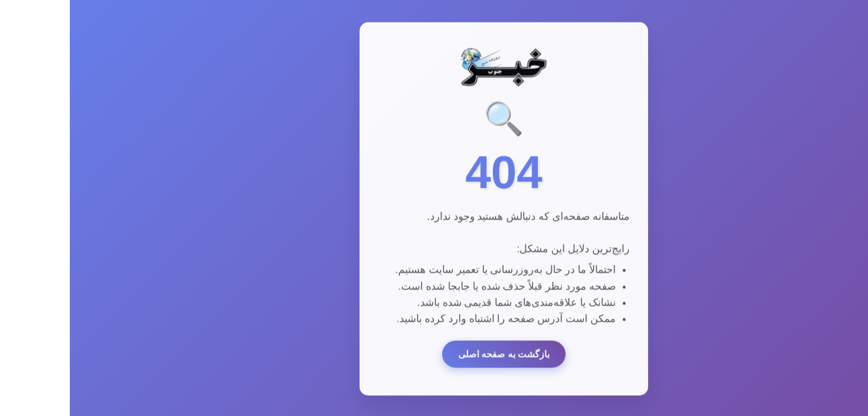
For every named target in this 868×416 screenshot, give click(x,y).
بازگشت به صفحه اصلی (434, 356)
